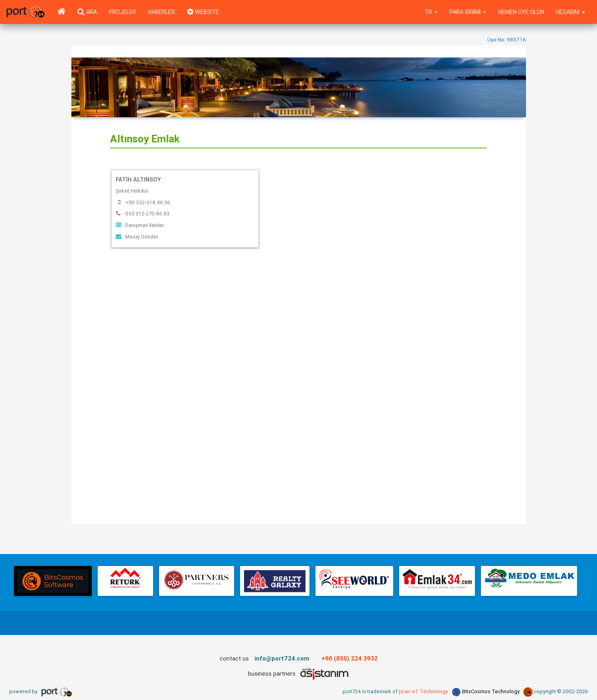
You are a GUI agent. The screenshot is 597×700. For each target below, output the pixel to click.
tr (431, 12)
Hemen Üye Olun (521, 12)
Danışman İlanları (140, 225)
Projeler (122, 12)
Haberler (162, 12)
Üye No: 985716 (507, 39)
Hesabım (570, 12)
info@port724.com (282, 658)
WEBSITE (203, 12)
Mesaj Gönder (137, 237)
